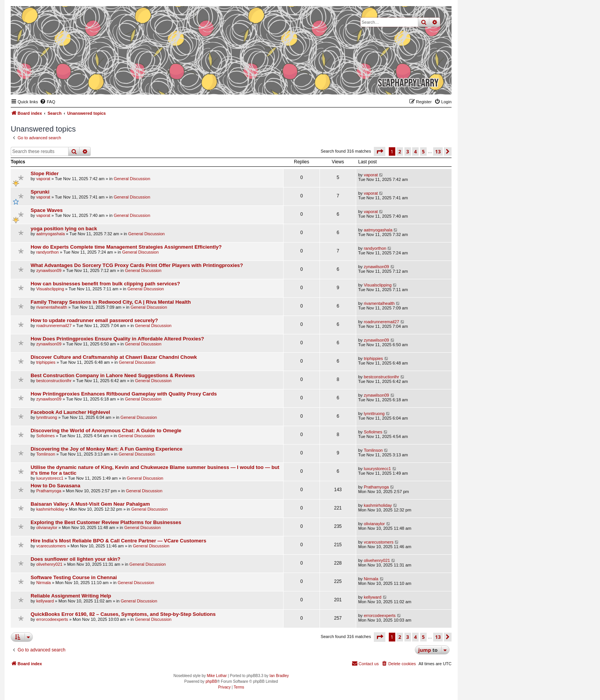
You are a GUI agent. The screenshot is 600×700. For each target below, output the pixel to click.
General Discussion (132, 179)
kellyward (45, 601)
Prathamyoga (49, 491)
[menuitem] (47, 102)
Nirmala (44, 583)
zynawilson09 (49, 270)
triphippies (46, 362)
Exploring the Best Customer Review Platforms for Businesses (106, 522)
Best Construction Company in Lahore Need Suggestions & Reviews (113, 375)
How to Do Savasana (55, 486)
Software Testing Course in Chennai (74, 577)
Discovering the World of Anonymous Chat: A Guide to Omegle (106, 431)
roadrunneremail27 (54, 326)
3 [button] (408, 151)
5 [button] (423, 151)
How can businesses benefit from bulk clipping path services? (105, 284)
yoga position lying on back (64, 229)
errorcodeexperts (52, 619)
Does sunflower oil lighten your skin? (75, 559)
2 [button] (400, 151)
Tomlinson (46, 454)
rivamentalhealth (52, 307)
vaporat (43, 179)
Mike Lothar (217, 676)
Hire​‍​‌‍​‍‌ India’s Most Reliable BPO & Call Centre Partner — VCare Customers (118, 541)
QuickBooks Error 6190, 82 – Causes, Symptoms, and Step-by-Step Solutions (123, 614)
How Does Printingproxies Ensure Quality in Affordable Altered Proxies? (117, 339)
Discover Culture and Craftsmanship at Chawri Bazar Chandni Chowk (114, 357)
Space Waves (47, 210)
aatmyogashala (51, 234)
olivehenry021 (50, 564)
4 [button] (415, 151)
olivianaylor (47, 527)
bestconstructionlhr (54, 381)
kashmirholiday (50, 509)
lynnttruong (47, 417)
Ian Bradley (279, 676)
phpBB (211, 681)
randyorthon (48, 252)
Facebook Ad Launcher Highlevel (70, 412)
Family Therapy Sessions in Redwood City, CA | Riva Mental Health (111, 302)
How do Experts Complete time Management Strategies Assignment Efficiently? (126, 247)
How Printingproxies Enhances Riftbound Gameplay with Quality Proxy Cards (124, 394)
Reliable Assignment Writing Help (71, 596)
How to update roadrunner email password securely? (94, 320)
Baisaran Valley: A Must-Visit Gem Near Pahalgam (90, 504)
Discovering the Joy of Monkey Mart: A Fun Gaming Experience (107, 449)
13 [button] (438, 151)
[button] (380, 151)
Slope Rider (45, 173)
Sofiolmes (46, 436)
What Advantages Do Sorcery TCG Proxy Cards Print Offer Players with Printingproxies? (137, 265)
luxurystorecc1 (50, 478)
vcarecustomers (51, 546)
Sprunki (40, 192)
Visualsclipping (50, 289)
